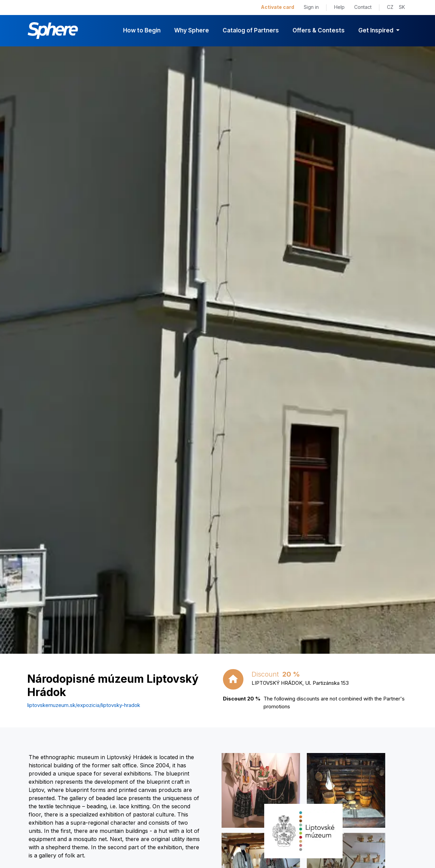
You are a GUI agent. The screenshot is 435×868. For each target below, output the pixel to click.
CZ (390, 7)
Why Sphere (192, 30)
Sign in (311, 7)
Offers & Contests (319, 30)
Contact (363, 7)
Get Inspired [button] (377, 30)
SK (402, 7)
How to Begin (142, 30)
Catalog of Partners (251, 30)
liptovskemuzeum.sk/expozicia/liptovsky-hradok (84, 705)
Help (339, 7)
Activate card (277, 7)
